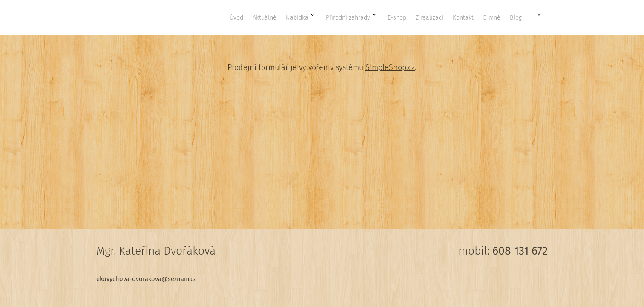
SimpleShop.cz (390, 67)
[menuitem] (390, 17)
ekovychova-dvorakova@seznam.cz (146, 279)
